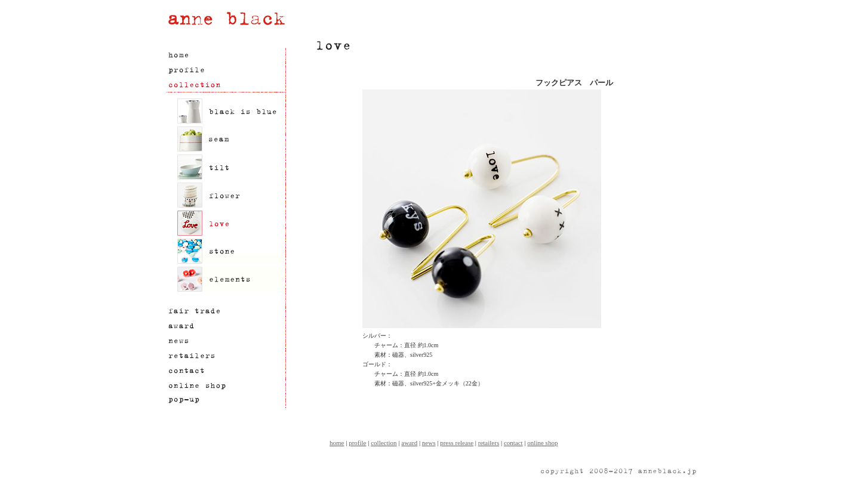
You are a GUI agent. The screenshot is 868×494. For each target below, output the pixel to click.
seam (231, 139)
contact (513, 443)
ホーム (225, 55)
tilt (231, 167)
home (337, 443)
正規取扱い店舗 (225, 356)
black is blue (231, 111)
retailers (489, 443)
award (409, 443)
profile (357, 443)
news (429, 443)
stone (231, 251)
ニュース (225, 341)
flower (231, 195)
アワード (225, 326)
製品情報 (225, 85)
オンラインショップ (225, 386)
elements (231, 279)
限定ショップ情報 (225, 401)
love (231, 223)
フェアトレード (225, 311)
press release (457, 443)
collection (384, 443)
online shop (542, 443)
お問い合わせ (225, 371)
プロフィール (225, 70)
